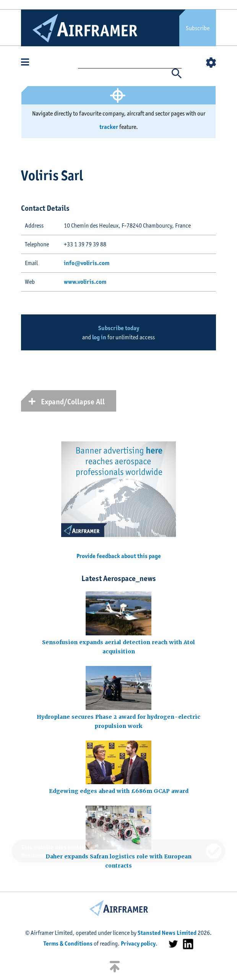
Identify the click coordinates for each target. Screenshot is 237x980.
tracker (109, 127)
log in (99, 337)
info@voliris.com (87, 263)
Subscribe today (119, 328)
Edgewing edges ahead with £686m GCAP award (119, 791)
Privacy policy (138, 943)
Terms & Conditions (68, 943)
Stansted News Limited (167, 933)
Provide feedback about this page (119, 556)
